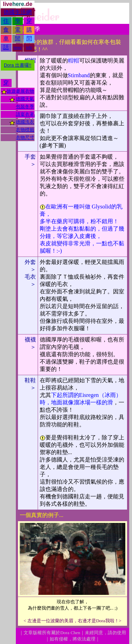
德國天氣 (25, 99)
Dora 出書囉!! (18, 65)
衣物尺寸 (25, 137)
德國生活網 (18, 12)
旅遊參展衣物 (20, 91)
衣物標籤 (25, 130)
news (17, 48)
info (29, 48)
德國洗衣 (25, 122)
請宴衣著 (25, 114)
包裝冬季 (25, 107)
